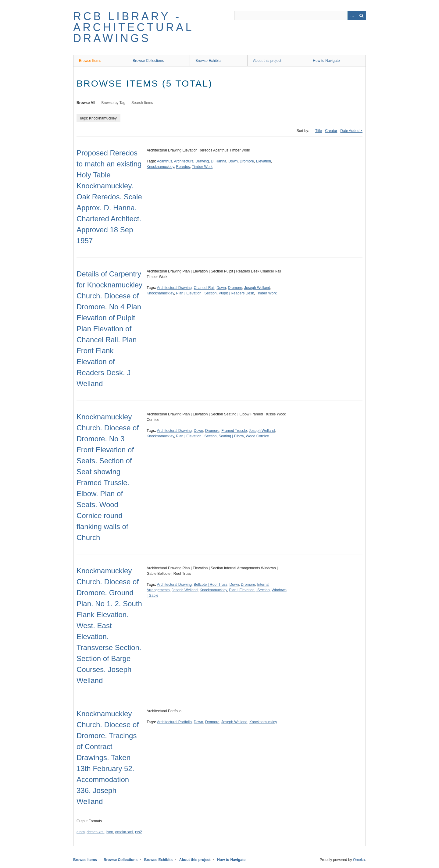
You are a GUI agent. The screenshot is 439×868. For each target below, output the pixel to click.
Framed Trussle (234, 431)
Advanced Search (352, 16)
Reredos (183, 167)
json (110, 832)
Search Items (142, 103)
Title (319, 131)
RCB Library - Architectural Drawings (133, 27)
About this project (267, 61)
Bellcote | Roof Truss (211, 585)
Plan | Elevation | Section (196, 293)
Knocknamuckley (160, 167)
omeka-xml (124, 832)
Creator (331, 131)
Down (233, 161)
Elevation (264, 161)
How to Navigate (326, 61)
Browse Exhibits (208, 61)
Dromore (247, 161)
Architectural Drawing (191, 161)
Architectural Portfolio (174, 722)
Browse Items (90, 61)
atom (81, 832)
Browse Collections (148, 61)
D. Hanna (219, 161)
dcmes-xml (95, 832)
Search (361, 16)
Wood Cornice (257, 436)
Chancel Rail (204, 288)
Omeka (359, 860)
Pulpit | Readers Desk (236, 293)
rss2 (139, 832)
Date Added (350, 131)
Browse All (86, 103)
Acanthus (165, 161)
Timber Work (202, 167)
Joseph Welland (257, 288)
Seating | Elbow (231, 436)
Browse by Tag (114, 103)
